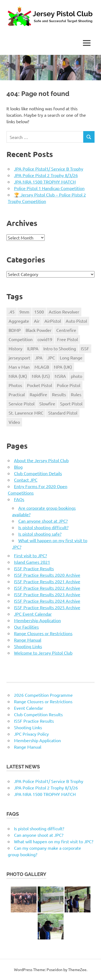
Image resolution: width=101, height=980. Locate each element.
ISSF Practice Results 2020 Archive (47, 575)
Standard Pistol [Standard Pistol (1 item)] (63, 413)
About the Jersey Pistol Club (41, 460)
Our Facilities (26, 627)
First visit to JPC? (30, 555)
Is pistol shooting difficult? (43, 527)
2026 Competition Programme (43, 695)
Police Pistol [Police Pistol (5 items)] (69, 385)
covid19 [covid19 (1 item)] (45, 339)
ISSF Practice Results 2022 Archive (47, 588)
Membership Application (37, 620)
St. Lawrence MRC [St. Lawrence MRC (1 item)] (26, 413)
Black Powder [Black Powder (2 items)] (39, 330)
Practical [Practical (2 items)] (17, 394)
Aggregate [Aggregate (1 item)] (19, 321)
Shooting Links (28, 646)
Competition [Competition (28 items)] (21, 339)
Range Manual (28, 640)
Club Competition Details (38, 473)
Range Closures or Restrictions (43, 633)
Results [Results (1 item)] (59, 394)
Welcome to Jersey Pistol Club (43, 653)
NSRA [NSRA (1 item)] (60, 376)
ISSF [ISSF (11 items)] (85, 348)
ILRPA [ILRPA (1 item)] (33, 348)
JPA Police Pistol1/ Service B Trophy (49, 169)
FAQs (19, 499)
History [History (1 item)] (15, 348)
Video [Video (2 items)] (14, 422)
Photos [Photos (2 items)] (15, 385)
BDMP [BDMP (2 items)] (15, 330)
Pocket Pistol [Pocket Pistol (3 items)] (39, 385)
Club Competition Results (38, 714)
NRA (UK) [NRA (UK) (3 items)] (18, 376)
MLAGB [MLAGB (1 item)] (42, 367)
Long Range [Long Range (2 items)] (71, 358)
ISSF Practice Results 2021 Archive (47, 581)
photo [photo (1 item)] (76, 376)
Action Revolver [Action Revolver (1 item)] (64, 312)
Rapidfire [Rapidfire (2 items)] (38, 394)
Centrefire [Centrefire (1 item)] (66, 330)
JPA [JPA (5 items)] (39, 358)
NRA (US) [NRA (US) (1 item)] (41, 376)
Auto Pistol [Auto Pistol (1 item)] (76, 321)
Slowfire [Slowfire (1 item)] (47, 404)
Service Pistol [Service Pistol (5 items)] (22, 404)
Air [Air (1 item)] (37, 321)
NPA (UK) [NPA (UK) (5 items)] (63, 367)
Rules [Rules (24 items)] (76, 394)
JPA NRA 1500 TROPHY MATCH (45, 182)
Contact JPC (26, 480)
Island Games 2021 (32, 562)
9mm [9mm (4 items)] (24, 312)
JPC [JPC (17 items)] (51, 358)
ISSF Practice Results (34, 568)
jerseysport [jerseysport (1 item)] (19, 358)
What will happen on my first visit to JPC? (54, 841)
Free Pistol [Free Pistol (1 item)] (67, 339)
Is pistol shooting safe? (40, 534)
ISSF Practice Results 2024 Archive (47, 601)
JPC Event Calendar (33, 614)
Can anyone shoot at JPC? (43, 521)
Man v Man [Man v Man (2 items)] (19, 367)
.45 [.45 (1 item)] (12, 312)
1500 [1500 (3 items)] (39, 312)
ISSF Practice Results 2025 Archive (47, 607)
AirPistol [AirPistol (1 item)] (53, 321)
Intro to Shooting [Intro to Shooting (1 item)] (60, 348)
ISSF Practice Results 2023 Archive (47, 594)
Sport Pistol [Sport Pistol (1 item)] (71, 404)
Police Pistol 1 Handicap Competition (49, 188)
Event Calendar (29, 708)
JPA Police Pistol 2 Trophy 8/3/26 (46, 175)
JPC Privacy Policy (31, 734)
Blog (18, 467)
